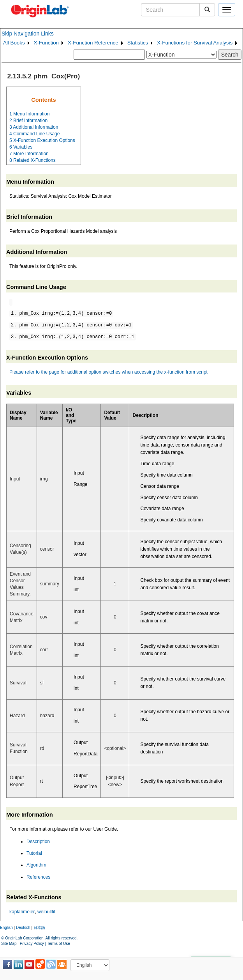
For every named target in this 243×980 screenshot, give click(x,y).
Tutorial (34, 853)
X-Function (46, 43)
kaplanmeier (22, 912)
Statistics (138, 43)
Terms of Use (59, 944)
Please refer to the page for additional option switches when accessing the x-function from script (108, 372)
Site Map (9, 944)
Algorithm (36, 865)
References (38, 877)
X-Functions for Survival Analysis (195, 43)
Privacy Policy (32, 944)
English (6, 928)
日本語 (39, 928)
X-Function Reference (93, 43)
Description (38, 842)
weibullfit (46, 912)
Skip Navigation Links (28, 34)
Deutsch (23, 928)
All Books (14, 43)
